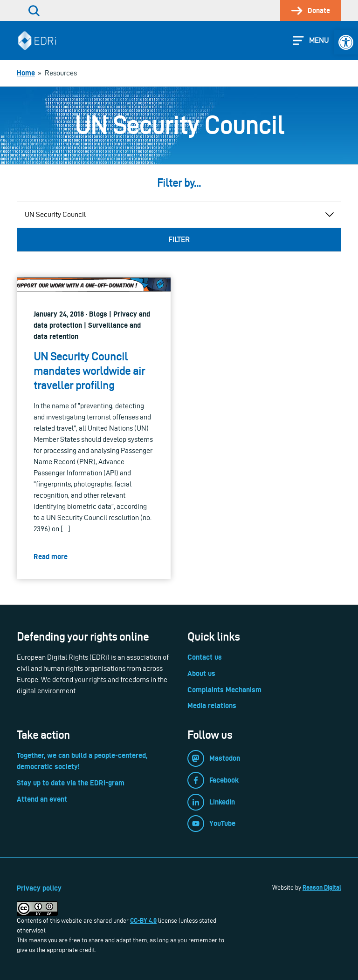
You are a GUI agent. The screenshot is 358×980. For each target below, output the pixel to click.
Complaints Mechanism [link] (224, 690)
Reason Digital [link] (322, 887)
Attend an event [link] (42, 799)
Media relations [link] (212, 706)
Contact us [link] (205, 657)
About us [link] (201, 673)
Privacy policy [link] (39, 888)
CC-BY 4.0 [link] (143, 920)
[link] (346, 42)
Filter (179, 240)
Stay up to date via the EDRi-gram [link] (71, 783)
